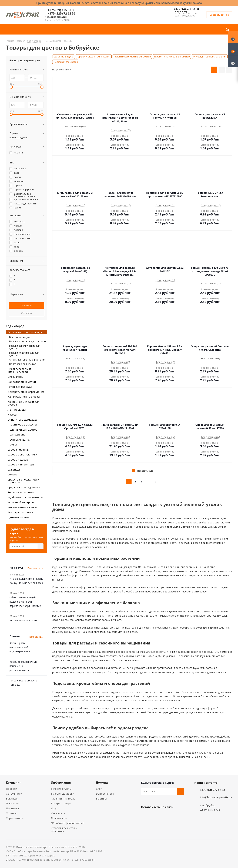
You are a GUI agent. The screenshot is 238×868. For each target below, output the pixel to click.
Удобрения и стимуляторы (25, 497)
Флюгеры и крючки (20, 512)
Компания (14, 783)
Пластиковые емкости (22, 424)
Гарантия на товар (63, 798)
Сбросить (26, 313)
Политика (12, 808)
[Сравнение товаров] (233, 61)
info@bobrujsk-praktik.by (216, 797)
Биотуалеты (15, 377)
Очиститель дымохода (23, 420)
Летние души (17, 410)
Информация (61, 783)
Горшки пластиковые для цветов (172, 57)
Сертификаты (15, 818)
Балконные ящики (64, 57)
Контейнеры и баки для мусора (23, 403)
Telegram (171, 815)
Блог (99, 789)
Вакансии (12, 798)
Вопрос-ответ (105, 794)
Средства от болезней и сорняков (23, 481)
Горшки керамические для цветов (132, 57)
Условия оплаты (61, 789)
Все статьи (36, 637)
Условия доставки (63, 794)
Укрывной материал (21, 502)
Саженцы (14, 469)
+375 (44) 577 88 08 (186, 9)
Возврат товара (61, 803)
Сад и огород (15, 326)
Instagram (162, 815)
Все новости (35, 568)
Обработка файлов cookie (68, 823)
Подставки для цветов (66, 62)
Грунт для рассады (20, 387)
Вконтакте (145, 815)
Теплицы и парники (21, 492)
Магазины (13, 803)
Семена (12, 474)
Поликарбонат (17, 434)
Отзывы (11, 813)
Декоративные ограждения (26, 392)
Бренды (101, 798)
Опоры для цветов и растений (210, 57)
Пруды (12, 444)
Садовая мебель (18, 450)
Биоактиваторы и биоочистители (19, 370)
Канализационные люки (24, 397)
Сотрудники (14, 794)
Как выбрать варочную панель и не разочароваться (23, 666)
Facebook (153, 815)
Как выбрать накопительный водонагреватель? (21, 647)
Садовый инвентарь (21, 464)
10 (155, 481)
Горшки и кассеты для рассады (94, 57)
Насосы (12, 414)
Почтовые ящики (19, 440)
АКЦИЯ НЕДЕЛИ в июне (23, 620)
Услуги (55, 808)
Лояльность (59, 818)
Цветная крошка (19, 517)
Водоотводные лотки (22, 382)
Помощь (102, 783)
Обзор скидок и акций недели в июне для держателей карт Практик (25, 602)
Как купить (58, 813)
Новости (11, 789)
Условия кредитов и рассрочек (64, 829)
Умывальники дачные (22, 507)
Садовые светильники (22, 454)
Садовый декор (18, 459)
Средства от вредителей (24, 487)
